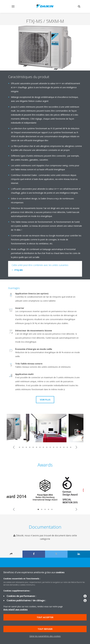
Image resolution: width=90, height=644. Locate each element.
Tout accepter (45, 617)
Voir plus (45, 400)
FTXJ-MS (19, 270)
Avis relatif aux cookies (15, 609)
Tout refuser (45, 629)
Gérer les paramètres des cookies (45, 636)
